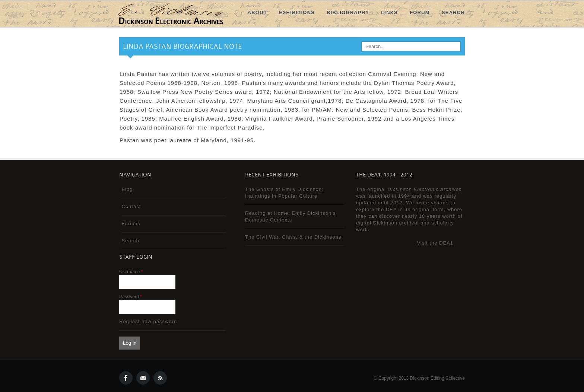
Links (389, 12)
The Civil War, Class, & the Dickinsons (293, 237)
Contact (131, 206)
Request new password (148, 321)
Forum (420, 12)
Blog (127, 189)
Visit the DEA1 (435, 243)
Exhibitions (297, 12)
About (257, 12)
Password (131, 297)
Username (131, 272)
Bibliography (348, 12)
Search (453, 12)
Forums (131, 224)
